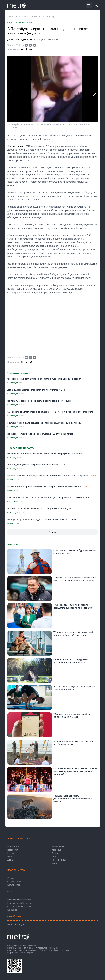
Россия (10, 480)
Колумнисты (14, 885)
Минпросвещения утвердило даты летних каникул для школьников (42, 520)
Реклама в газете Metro (19, 900)
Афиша (11, 860)
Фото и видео (58, 846)
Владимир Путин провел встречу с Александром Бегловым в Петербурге (44, 487)
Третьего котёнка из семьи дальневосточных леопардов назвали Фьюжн (73, 799)
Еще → (52, 532)
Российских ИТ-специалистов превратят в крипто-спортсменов (74, 688)
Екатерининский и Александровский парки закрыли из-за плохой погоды (44, 423)
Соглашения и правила (19, 906)
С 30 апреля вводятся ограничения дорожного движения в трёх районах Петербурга (50, 412)
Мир (10, 857)
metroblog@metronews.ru (59, 950)
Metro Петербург (16, 925)
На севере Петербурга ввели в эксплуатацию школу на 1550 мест (40, 434)
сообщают (18, 146)
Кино (54, 863)
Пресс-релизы (59, 860)
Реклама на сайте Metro (19, 903)
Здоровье (56, 850)
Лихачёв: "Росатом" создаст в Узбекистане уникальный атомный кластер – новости (75, 579)
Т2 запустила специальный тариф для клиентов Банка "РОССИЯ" (73, 715)
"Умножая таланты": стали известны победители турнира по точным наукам (74, 606)
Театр (54, 857)
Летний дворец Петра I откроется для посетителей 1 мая (36, 390)
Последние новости (21, 448)
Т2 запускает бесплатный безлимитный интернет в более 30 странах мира (73, 634)
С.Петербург (49, 17)
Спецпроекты (14, 881)
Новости (11, 491)
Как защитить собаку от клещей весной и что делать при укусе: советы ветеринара (49, 498)
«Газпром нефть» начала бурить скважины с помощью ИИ (75, 552)
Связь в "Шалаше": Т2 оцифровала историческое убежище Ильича (71, 661)
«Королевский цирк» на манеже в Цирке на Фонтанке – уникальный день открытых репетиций (75, 771)
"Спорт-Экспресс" (26, 953)
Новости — (37, 17)
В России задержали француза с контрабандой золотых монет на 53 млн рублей (48, 476)
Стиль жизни (13, 502)
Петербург (13, 850)
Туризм (55, 853)
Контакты (12, 910)
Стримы (11, 878)
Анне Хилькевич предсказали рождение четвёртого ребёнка (74, 743)
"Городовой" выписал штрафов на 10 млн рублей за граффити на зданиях (45, 379)
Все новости (14, 846)
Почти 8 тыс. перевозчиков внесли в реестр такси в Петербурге (39, 401)
